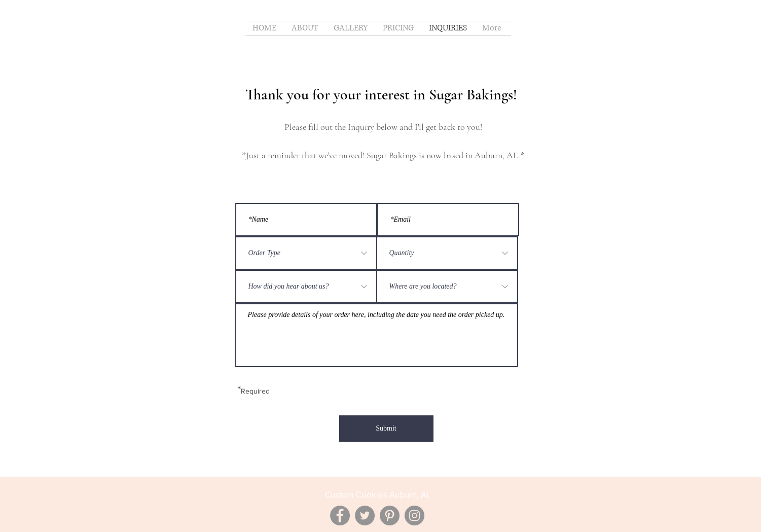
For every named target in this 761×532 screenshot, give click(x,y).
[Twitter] (365, 516)
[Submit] (386, 429)
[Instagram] (414, 516)
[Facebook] (340, 516)
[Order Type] (306, 253)
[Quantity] (447, 253)
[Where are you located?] (447, 287)
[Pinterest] (390, 516)
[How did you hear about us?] (306, 287)
